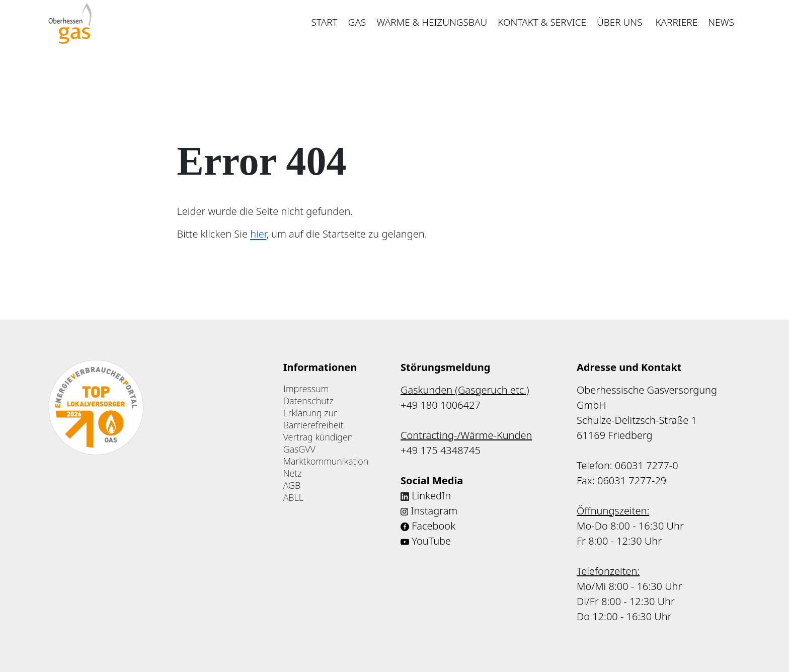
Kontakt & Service (542, 22)
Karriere (676, 22)
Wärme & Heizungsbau (432, 22)
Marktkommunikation (326, 461)
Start (325, 22)
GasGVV (299, 449)
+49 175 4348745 (441, 450)
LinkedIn (431, 496)
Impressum (306, 389)
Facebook (433, 526)
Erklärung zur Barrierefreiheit (313, 419)
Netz (293, 473)
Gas (357, 22)
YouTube (431, 541)
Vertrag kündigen (318, 437)
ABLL (293, 497)
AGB (292, 485)
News (721, 22)
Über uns (621, 22)
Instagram (434, 511)
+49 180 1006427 (441, 405)
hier (258, 234)
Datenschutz (308, 401)
